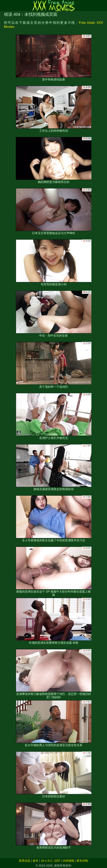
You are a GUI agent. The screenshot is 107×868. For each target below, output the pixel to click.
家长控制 (82, 861)
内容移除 (69, 861)
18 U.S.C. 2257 (51, 861)
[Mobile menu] (4, 6)
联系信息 (25, 861)
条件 (36, 861)
